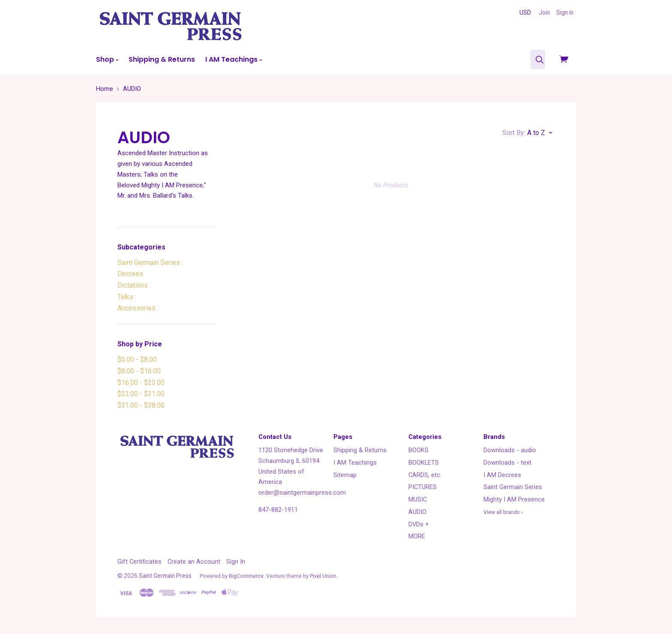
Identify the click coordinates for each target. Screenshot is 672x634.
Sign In (236, 562)
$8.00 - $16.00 (139, 371)
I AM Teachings (234, 59)
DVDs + (419, 524)
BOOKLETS (424, 463)
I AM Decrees (502, 475)
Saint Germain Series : (150, 263)
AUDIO (417, 512)
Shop (107, 59)
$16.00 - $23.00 (141, 383)
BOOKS (418, 450)
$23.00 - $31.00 (141, 394)
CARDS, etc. (425, 475)
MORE (417, 536)
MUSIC (418, 499)
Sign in (565, 12)
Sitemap (345, 475)
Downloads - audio (510, 450)
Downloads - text (507, 463)
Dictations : (134, 285)
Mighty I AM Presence (514, 499)
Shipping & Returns (162, 59)
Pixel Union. (324, 576)
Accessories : (138, 308)
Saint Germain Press (165, 576)
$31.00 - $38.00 (141, 405)
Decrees (130, 274)
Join (544, 12)
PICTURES (423, 487)
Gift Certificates (139, 562)
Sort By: (514, 133)
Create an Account (194, 562)
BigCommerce (246, 576)
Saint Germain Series (513, 487)
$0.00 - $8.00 (137, 359)
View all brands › (503, 512)
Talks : (127, 297)
